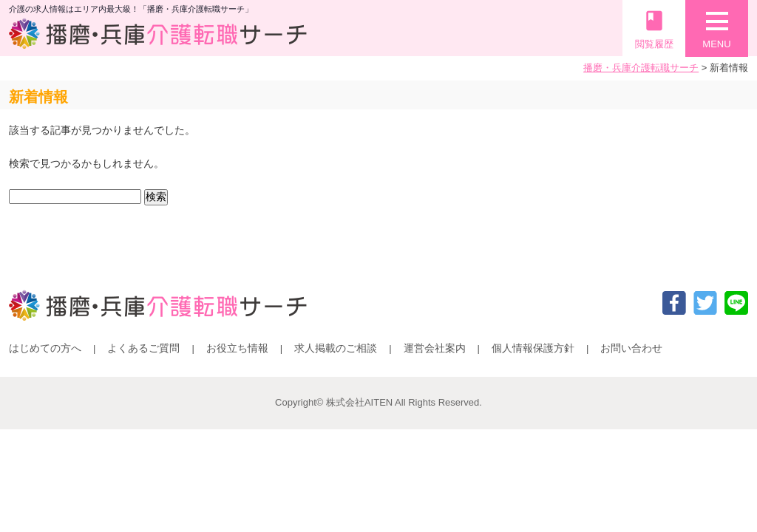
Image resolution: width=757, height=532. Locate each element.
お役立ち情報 (237, 348)
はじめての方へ (45, 348)
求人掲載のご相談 (336, 348)
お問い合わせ (631, 348)
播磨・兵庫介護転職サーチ (641, 68)
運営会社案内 (435, 348)
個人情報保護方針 (533, 348)
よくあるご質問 (143, 348)
